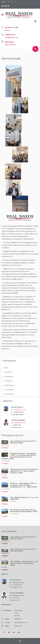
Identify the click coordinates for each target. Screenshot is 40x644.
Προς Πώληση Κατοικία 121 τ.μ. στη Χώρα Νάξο (24, 498)
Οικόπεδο (9, 381)
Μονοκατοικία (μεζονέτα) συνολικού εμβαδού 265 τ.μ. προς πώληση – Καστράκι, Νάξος (24, 471)
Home (3, 2)
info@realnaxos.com (12, 38)
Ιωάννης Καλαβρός (18, 420)
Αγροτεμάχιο (10, 385)
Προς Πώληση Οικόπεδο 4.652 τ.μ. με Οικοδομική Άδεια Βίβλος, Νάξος (24, 511)
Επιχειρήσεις (10, 394)
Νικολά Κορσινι (17, 407)
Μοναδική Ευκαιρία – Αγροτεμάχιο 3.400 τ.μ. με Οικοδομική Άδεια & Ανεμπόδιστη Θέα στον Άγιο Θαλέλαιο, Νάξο (19, 456)
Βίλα (7, 368)
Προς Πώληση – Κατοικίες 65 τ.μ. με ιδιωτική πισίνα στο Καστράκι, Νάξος (24, 563)
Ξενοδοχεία (9, 390)
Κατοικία (8, 372)
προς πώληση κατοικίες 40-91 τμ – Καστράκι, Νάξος (24, 442)
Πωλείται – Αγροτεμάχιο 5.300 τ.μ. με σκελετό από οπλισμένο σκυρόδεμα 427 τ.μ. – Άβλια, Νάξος (24, 485)
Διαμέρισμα (9, 377)
